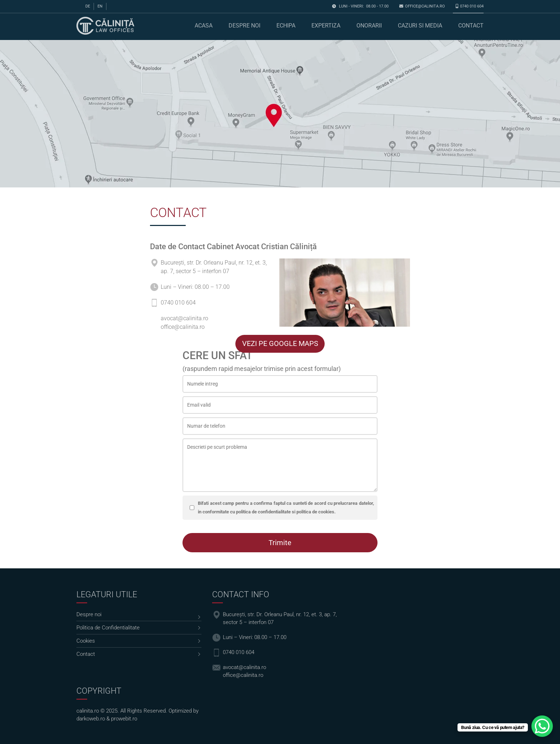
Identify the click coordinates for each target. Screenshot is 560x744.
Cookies (86, 641)
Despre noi (244, 26)
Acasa (204, 26)
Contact (471, 26)
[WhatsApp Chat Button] (542, 726)
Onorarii (369, 26)
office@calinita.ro (425, 6)
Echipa (286, 26)
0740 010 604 (472, 6)
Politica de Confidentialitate (108, 628)
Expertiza (326, 26)
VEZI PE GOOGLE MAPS (280, 343)
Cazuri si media (420, 26)
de (88, 6)
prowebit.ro (124, 719)
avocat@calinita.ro (184, 318)
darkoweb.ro (91, 719)
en (100, 6)
